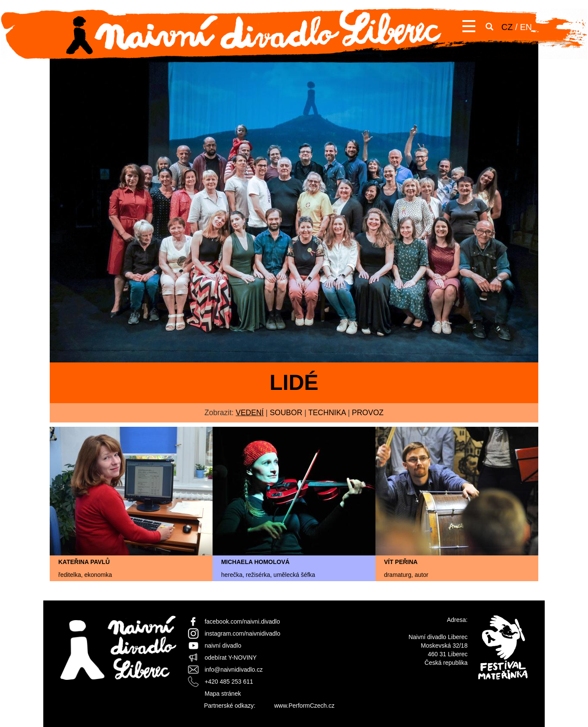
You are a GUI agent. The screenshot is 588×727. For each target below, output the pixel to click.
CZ (507, 27)
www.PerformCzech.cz (304, 706)
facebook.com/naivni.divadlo (242, 621)
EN (526, 27)
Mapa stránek (223, 694)
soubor (286, 413)
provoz (368, 413)
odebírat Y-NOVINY (230, 658)
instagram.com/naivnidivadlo (242, 633)
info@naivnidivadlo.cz (234, 670)
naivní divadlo (223, 646)
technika (327, 413)
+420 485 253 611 (229, 682)
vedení (250, 413)
